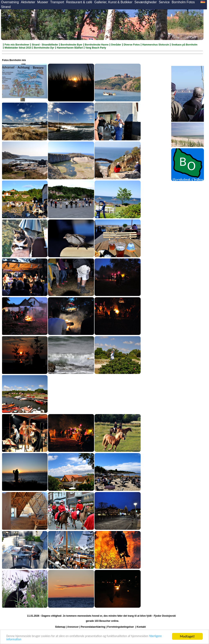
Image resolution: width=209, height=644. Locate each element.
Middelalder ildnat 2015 (18, 48)
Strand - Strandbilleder (45, 45)
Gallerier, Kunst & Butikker (113, 2)
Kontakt (141, 627)
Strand (6, 7)
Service (164, 2)
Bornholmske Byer (72, 45)
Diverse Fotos (132, 45)
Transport (57, 2)
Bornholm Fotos (183, 2)
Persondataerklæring (93, 627)
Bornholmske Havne (97, 45)
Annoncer (73, 627)
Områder (116, 45)
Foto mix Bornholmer (17, 45)
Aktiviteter (28, 2)
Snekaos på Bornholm (184, 45)
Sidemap (60, 627)
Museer (43, 2)
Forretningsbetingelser (121, 627)
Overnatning (10, 2)
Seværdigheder (145, 2)
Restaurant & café (79, 2)
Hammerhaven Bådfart (70, 48)
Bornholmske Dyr (44, 48)
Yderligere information (22, 639)
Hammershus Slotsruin (156, 45)
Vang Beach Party (96, 48)
